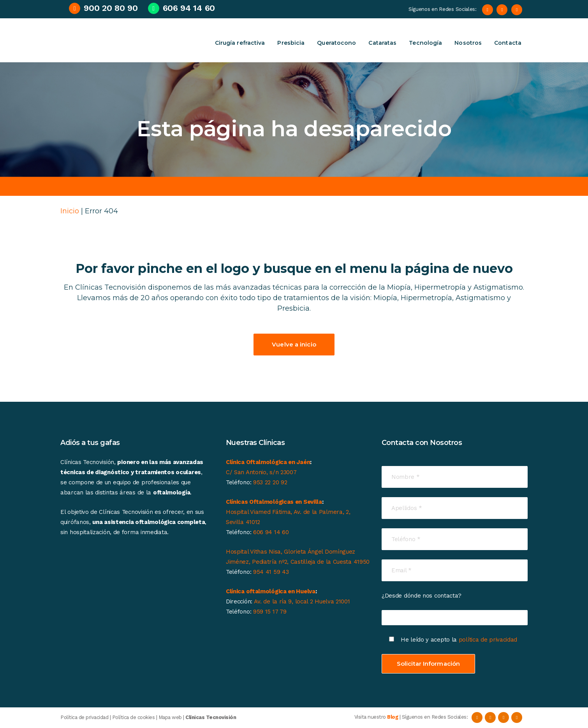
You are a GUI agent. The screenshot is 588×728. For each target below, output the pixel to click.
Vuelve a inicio (294, 344)
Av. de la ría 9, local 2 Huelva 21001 (302, 601)
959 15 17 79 (270, 612)
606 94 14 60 (271, 532)
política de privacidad (489, 640)
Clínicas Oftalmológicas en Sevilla (274, 502)
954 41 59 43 (271, 572)
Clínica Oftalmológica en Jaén (268, 462)
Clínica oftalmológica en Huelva (271, 591)
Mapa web (170, 717)
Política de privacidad (84, 717)
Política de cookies (134, 717)
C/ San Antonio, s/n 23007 (261, 472)
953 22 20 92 (270, 482)
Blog (393, 717)
